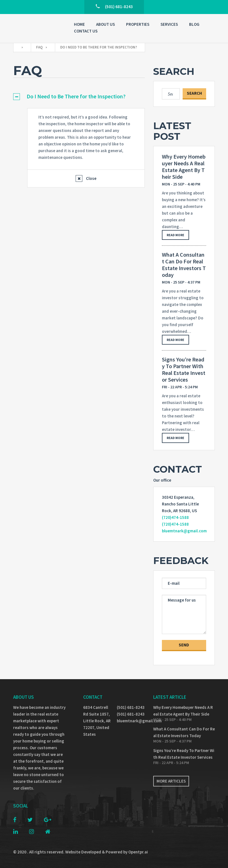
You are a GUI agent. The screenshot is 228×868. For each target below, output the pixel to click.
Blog (194, 24)
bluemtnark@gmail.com (184, 531)
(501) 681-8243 (131, 707)
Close (91, 178)
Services (169, 24)
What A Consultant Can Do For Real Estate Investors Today (184, 265)
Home (79, 24)
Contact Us (86, 31)
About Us (105, 24)
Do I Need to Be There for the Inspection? (76, 96)
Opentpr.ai (138, 852)
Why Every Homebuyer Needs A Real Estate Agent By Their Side (184, 167)
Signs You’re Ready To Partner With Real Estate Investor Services (184, 370)
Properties (138, 24)
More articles (171, 781)
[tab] (79, 96)
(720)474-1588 (175, 517)
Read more (175, 235)
